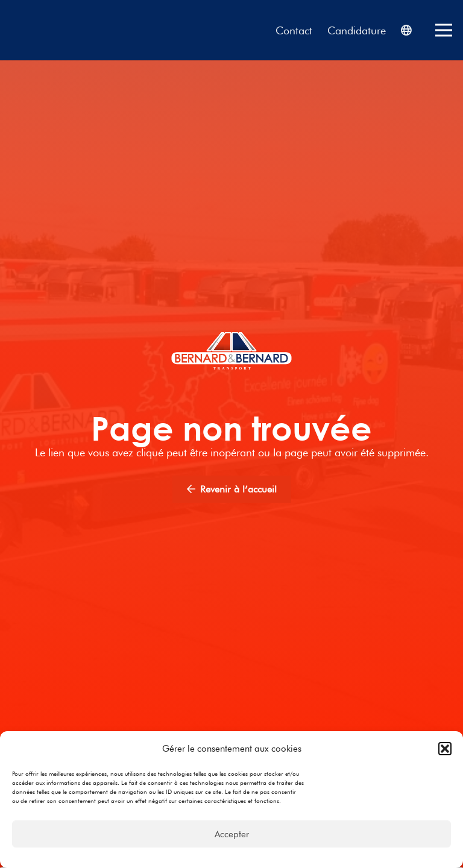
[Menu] (444, 30)
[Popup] (406, 30)
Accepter (232, 834)
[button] (445, 749)
